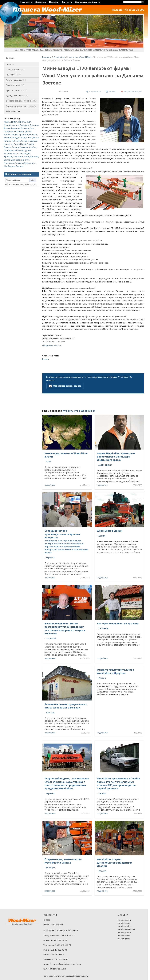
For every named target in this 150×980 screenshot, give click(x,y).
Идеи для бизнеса (17, 96)
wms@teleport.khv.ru (52, 346)
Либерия (16, 141)
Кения (23, 138)
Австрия (8, 125)
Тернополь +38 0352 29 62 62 (57, 945)
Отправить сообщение (88, 2)
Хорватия (18, 157)
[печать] (111, 92)
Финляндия (24, 153)
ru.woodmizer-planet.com (55, 969)
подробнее (50, 485)
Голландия (19, 131)
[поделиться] (93, 92)
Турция (28, 150)
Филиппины (30, 163)
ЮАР (27, 160)
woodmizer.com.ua (126, 929)
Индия (15, 135)
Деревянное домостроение (21, 101)
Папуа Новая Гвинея (24, 144)
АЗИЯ (6, 122)
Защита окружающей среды (21, 106)
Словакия (8, 150)
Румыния (24, 147)
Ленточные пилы (16, 80)
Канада (15, 138)
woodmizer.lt (124, 939)
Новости (54, 2)
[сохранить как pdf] (131, 92)
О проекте (41, 2)
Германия (9, 131)
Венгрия (25, 128)
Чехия (27, 157)
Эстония (20, 160)
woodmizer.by (124, 926)
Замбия (7, 135)
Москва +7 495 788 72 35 (55, 940)
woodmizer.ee (124, 933)
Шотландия (9, 160)
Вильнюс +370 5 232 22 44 (56, 959)
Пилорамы (14, 75)
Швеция (34, 157)
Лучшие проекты (17, 90)
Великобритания (12, 128)
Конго (36, 138)
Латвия (7, 141)
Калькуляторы (13, 111)
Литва (24, 141)
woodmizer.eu (124, 920)
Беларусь (24, 125)
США (29, 122)
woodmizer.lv (124, 936)
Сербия (33, 147)
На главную (26, 2)
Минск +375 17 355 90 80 (55, 950)
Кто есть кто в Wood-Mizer (79, 57)
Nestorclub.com (82, 976)
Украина (8, 153)
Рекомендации (15, 85)
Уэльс (15, 153)
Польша (7, 147)
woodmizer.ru (124, 923)
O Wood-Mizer (15, 69)
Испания (33, 135)
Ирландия (24, 135)
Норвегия (8, 144)
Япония (20, 166)
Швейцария (9, 166)
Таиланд (19, 163)
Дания (28, 131)
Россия (15, 147)
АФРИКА (13, 122)
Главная (46, 57)
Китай (29, 138)
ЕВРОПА (22, 122)
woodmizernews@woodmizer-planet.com (62, 964)
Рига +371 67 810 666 (54, 955)
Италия (7, 138)
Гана (32, 128)
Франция (8, 157)
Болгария (34, 125)
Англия (16, 125)
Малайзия (33, 141)
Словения (19, 150)
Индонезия (9, 163)
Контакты (67, 2)
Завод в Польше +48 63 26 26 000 (59, 936)
